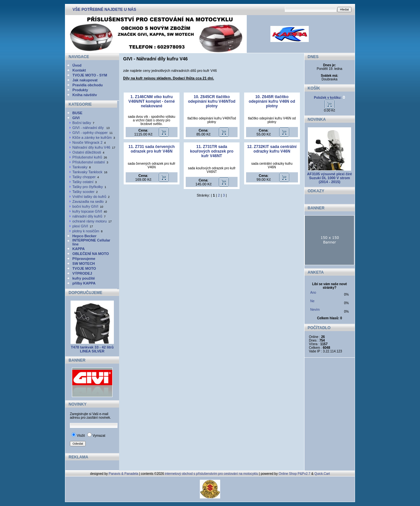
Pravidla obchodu (88, 85)
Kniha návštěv (85, 95)
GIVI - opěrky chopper (90, 133)
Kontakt (79, 70)
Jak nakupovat (85, 80)
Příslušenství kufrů (87, 157)
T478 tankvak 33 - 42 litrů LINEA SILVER (92, 349)
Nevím (315, 310)
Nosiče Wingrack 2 (88, 142)
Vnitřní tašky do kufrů (89, 197)
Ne (313, 301)
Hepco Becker (84, 236)
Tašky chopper (84, 177)
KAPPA (79, 249)
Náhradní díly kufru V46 (92, 147)
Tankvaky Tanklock (88, 172)
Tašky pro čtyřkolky (88, 187)
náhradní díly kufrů (87, 216)
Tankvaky (80, 167)
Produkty (80, 90)
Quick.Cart (322, 474)
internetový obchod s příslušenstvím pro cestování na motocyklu (212, 474)
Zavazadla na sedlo (88, 201)
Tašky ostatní (83, 182)
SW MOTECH (84, 264)
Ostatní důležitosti (87, 152)
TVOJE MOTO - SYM (90, 75)
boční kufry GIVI (85, 206)
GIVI (76, 118)
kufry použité (84, 278)
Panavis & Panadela (124, 474)
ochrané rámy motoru (90, 221)
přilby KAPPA (84, 283)
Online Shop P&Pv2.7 (294, 474)
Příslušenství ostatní (89, 162)
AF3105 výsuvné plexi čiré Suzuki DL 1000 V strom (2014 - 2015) (330, 178)
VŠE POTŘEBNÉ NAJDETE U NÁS (104, 10)
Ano (313, 293)
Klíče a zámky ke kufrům (92, 137)
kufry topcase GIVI (87, 211)
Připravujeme (84, 259)
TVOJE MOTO (84, 268)
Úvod (77, 65)
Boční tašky (82, 123)
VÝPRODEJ (82, 273)
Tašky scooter (84, 192)
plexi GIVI (80, 226)
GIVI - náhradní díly (89, 128)
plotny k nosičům (86, 231)
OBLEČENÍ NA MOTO (91, 254)
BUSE (78, 113)
